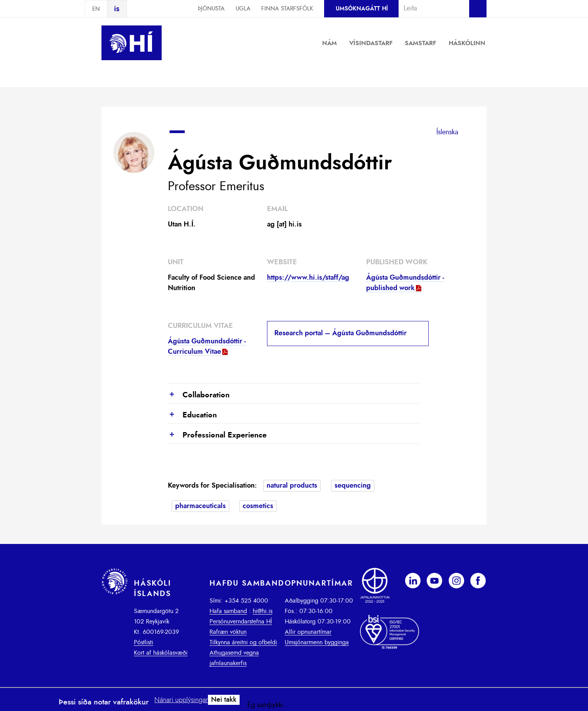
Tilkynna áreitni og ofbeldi (243, 642)
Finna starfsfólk (287, 9)
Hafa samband (228, 611)
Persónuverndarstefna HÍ (241, 621)
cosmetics (258, 506)
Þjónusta (211, 9)
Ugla (243, 9)
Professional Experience (217, 436)
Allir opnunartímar (308, 632)
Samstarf (421, 43)
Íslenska (447, 132)
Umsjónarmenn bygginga (317, 642)
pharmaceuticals (200, 506)
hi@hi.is (263, 611)
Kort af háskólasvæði (161, 653)
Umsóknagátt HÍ (362, 9)
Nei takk (224, 700)
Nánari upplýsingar (181, 700)
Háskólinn (467, 43)
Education (192, 415)
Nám (329, 43)
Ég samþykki (265, 705)
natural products (292, 486)
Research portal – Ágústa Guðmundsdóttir (340, 333)
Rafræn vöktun (228, 632)
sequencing (353, 486)
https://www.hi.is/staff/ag (308, 278)
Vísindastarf (371, 43)
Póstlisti (144, 642)
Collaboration (199, 395)
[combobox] (431, 8)
